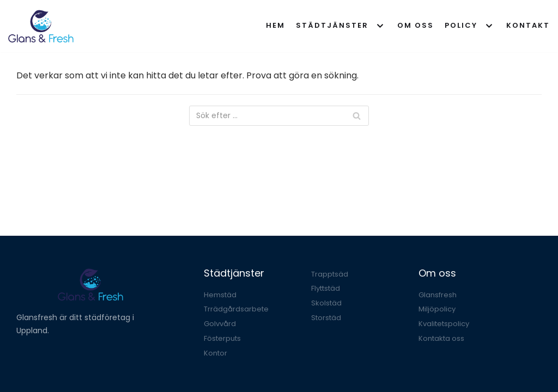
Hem (275, 25)
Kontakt (528, 25)
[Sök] (279, 116)
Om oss (416, 25)
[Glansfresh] (41, 26)
